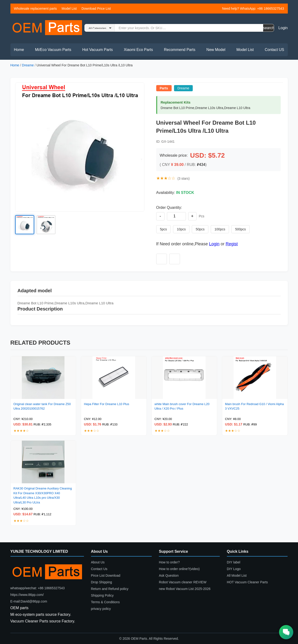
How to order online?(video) (179, 569)
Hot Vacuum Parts (98, 50)
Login (283, 28)
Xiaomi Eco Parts (138, 50)
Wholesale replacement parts (35, 9)
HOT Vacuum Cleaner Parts (247, 582)
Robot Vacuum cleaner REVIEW (183, 582)
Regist (232, 244)
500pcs (241, 229)
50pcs (200, 229)
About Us (98, 562)
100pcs (220, 229)
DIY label (234, 562)
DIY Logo (234, 569)
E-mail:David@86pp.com (29, 601)
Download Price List (96, 9)
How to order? (169, 562)
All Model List (237, 575)
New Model (216, 50)
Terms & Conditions (105, 602)
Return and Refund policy (110, 589)
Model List (69, 9)
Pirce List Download (106, 575)
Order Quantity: (169, 208)
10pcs (181, 229)
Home (19, 50)
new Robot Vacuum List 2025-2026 (185, 589)
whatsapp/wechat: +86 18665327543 (38, 588)
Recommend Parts (180, 50)
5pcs (164, 229)
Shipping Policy (102, 595)
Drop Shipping (102, 582)
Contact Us (99, 569)
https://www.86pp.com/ (27, 595)
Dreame (28, 65)
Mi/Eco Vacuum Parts (53, 50)
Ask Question (169, 575)
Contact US (275, 50)
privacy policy (101, 609)
